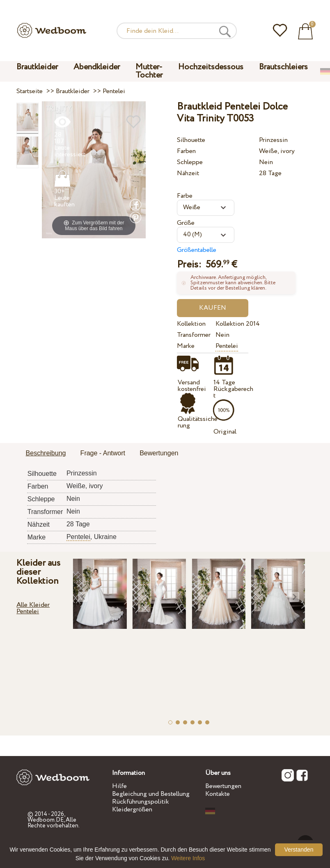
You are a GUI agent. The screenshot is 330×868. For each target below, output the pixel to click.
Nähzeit (188, 173)
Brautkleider (37, 67)
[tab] (46, 454)
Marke (186, 346)
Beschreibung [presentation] (46, 453)
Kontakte (218, 794)
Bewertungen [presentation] (159, 453)
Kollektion (191, 324)
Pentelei (227, 346)
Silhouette (191, 140)
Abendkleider (97, 67)
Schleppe (190, 162)
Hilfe (119, 786)
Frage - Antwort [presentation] (103, 453)
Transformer (194, 335)
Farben (186, 151)
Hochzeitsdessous (211, 67)
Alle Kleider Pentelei (33, 608)
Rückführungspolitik (141, 802)
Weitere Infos (188, 858)
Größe (186, 223)
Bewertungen (223, 786)
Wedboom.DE (46, 820)
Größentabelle (197, 250)
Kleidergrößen (132, 810)
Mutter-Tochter (149, 71)
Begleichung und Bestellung (151, 794)
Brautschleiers (283, 67)
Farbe (185, 196)
